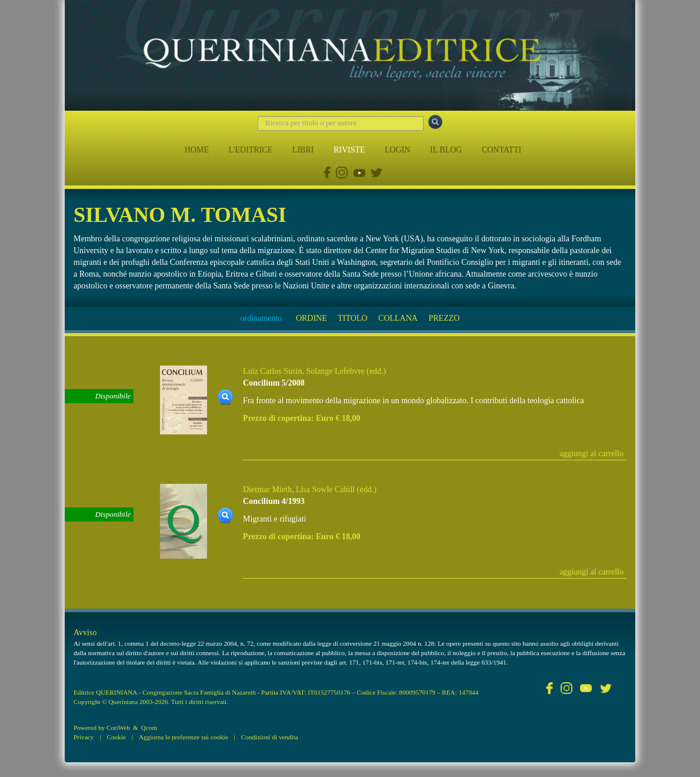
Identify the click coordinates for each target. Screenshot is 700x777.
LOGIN (398, 150)
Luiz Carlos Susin (272, 371)
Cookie (116, 737)
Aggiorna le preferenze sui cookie (184, 737)
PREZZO (444, 318)
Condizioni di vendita (270, 737)
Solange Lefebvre (335, 371)
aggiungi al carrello (591, 454)
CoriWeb (118, 728)
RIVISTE (349, 150)
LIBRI (303, 150)
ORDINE (311, 318)
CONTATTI (501, 150)
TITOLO (352, 318)
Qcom (149, 728)
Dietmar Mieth (267, 489)
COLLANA (398, 318)
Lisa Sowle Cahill (325, 489)
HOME (197, 150)
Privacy (84, 737)
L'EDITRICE (250, 150)
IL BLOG (446, 150)
